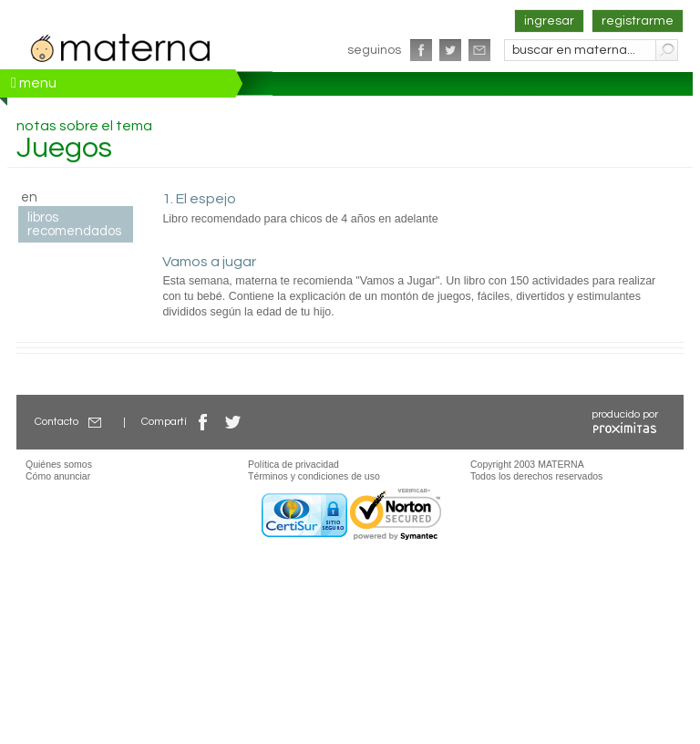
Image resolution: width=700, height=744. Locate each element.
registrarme (638, 21)
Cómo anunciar (58, 476)
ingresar (549, 21)
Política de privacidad (293, 464)
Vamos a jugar (209, 262)
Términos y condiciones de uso (314, 476)
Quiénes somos (59, 464)
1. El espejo (199, 199)
